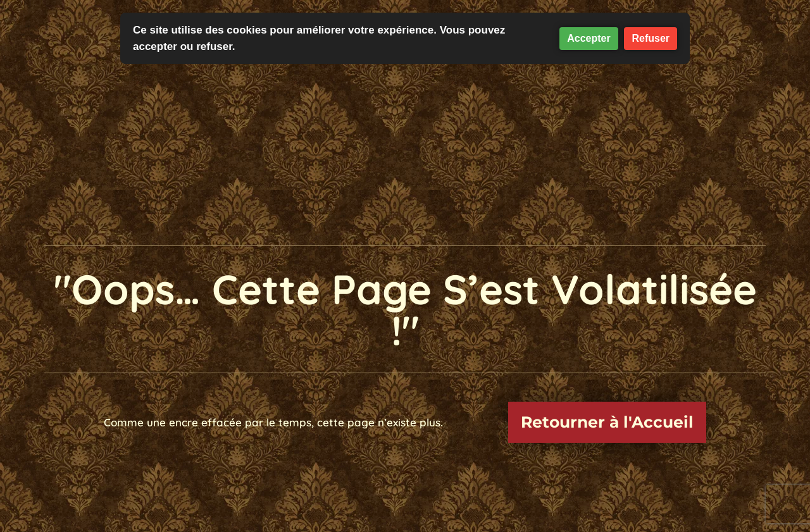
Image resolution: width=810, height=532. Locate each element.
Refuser (651, 38)
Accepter (589, 38)
